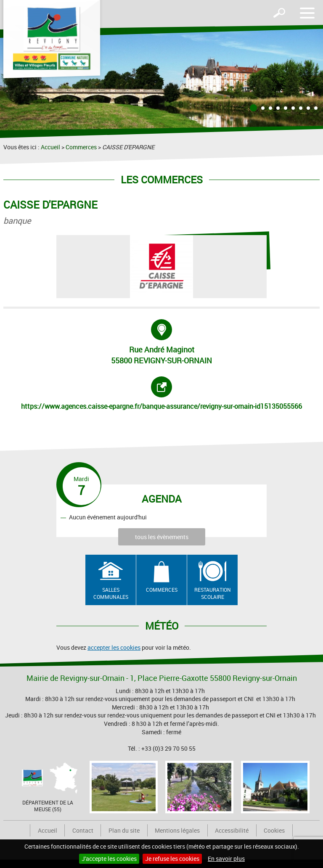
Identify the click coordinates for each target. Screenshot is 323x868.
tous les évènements (162, 537)
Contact (83, 830)
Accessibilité (232, 830)
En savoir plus (226, 859)
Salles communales (111, 593)
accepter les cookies (114, 647)
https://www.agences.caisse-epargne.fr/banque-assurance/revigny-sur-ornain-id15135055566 (161, 394)
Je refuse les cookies (172, 859)
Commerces (81, 147)
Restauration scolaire (213, 593)
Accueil (50, 147)
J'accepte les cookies (109, 859)
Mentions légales (177, 830)
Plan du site (124, 830)
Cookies (274, 830)
